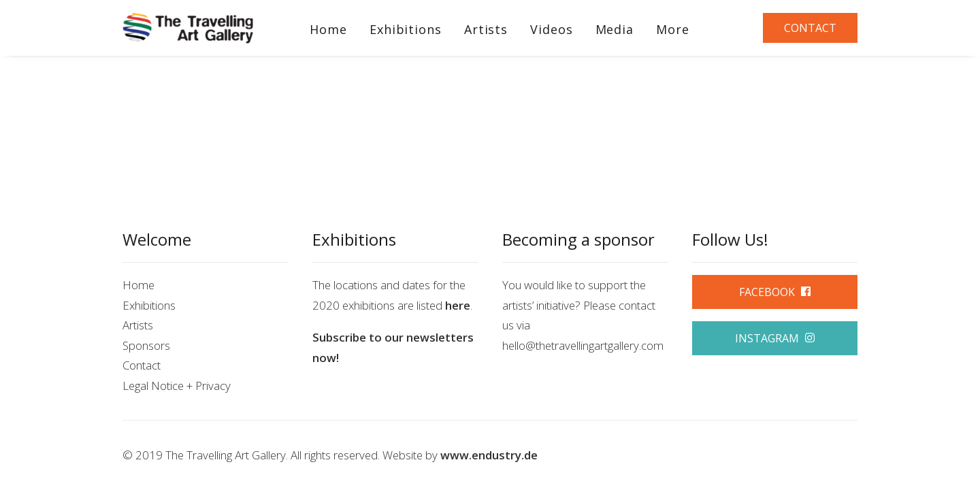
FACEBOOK (775, 292)
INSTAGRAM (775, 338)
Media (615, 29)
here (458, 305)
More (673, 29)
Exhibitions (406, 29)
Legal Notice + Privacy (177, 386)
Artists (486, 29)
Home (328, 29)
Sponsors (146, 345)
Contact (142, 365)
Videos (551, 29)
